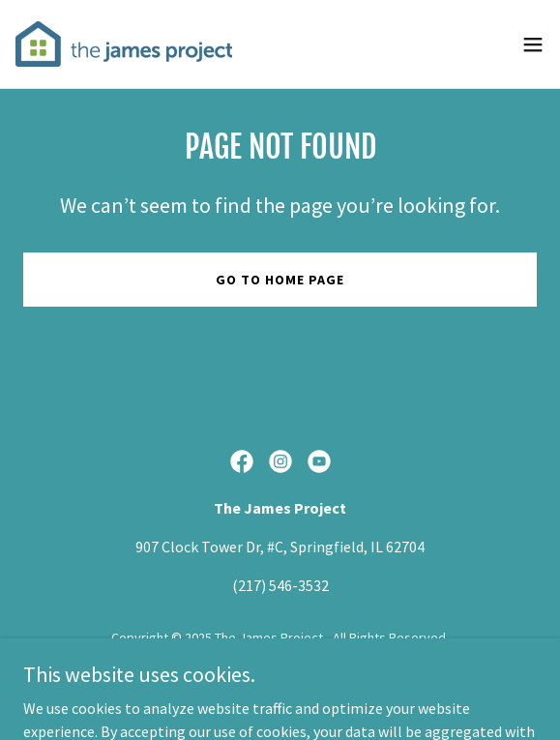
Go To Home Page (280, 280)
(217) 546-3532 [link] (280, 585)
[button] (533, 44)
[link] (124, 44)
